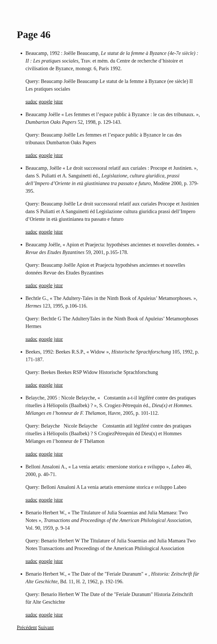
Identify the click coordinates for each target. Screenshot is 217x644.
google (46, 102)
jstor (58, 102)
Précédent (27, 627)
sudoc (31, 102)
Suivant (46, 627)
